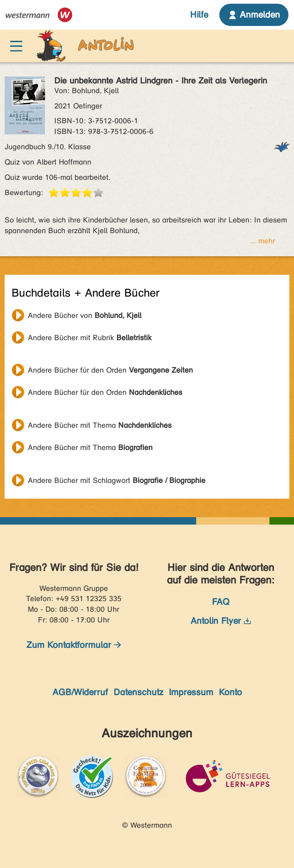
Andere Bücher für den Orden (110, 370)
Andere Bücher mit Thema (100, 425)
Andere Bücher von (85, 315)
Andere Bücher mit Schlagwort (117, 480)
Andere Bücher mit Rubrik (90, 338)
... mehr (263, 241)
